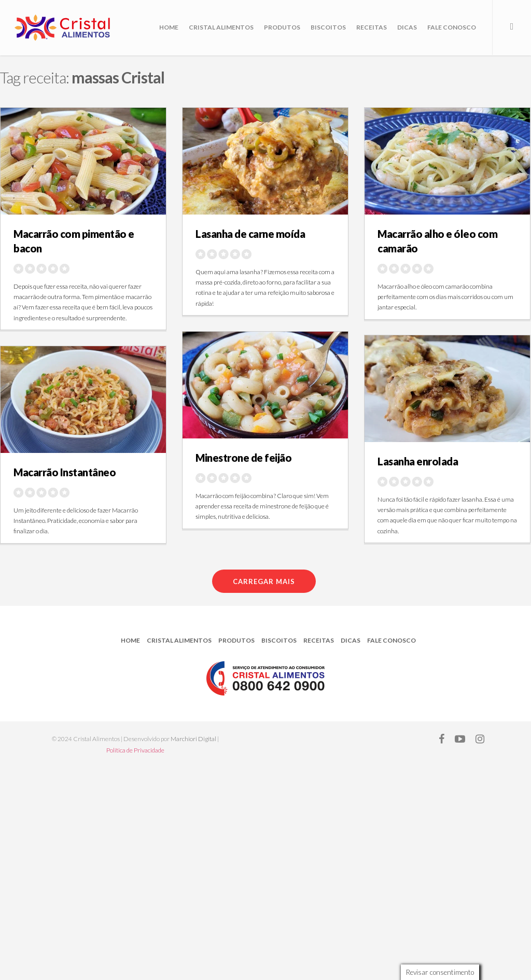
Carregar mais (264, 581)
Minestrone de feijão (243, 458)
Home (169, 27)
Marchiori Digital (193, 739)
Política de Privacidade (135, 750)
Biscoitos (328, 27)
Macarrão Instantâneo (65, 472)
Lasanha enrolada (418, 461)
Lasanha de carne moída (250, 234)
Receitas (372, 27)
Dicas (407, 27)
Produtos (282, 27)
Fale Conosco (452, 27)
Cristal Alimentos (221, 27)
